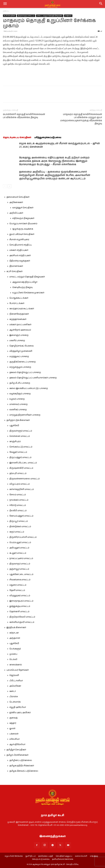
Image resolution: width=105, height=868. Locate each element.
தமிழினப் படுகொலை (21, 760)
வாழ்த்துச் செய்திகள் (23, 208)
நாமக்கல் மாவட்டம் (19, 500)
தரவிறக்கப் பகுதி (46, 856)
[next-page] (9, 186)
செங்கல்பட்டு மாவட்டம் (21, 447)
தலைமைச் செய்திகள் (18, 197)
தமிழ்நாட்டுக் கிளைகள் (18, 420)
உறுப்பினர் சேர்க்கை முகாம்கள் (28, 293)
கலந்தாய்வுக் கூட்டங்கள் (22, 309)
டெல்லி (13, 659)
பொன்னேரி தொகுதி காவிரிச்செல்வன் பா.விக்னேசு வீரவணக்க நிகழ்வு (24, 116)
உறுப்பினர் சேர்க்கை (14, 856)
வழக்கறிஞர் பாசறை (20, 394)
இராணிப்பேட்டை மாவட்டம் (23, 463)
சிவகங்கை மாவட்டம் (20, 580)
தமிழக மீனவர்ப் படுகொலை (24, 771)
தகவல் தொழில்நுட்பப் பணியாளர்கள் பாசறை (33, 378)
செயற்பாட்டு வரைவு (41, 859)
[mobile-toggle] (5, 4)
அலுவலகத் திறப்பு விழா (25, 282)
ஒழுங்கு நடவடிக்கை (23, 229)
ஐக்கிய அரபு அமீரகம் (20, 713)
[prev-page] (5, 186)
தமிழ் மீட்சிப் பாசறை (20, 383)
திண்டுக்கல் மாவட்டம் (20, 527)
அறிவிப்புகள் (16, 213)
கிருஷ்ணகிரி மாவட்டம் (21, 468)
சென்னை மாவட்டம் (20, 436)
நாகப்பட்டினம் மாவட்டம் (21, 558)
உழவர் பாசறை (17, 399)
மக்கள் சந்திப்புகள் (19, 250)
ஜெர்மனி (14, 675)
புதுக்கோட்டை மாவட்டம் (21, 574)
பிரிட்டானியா (16, 681)
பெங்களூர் (15, 649)
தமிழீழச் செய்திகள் (16, 750)
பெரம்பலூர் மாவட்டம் (20, 542)
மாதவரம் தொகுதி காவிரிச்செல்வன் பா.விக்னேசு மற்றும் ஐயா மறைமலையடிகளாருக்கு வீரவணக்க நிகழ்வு (81, 119)
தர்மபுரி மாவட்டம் (18, 473)
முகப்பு (6, 11)
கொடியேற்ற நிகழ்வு (22, 287)
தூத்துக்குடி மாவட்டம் (20, 606)
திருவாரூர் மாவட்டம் (20, 564)
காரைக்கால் (16, 665)
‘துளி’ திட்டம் (30, 856)
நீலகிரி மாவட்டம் (18, 511)
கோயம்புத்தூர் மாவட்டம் (21, 516)
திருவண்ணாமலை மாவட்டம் (25, 479)
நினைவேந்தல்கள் (19, 314)
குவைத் (13, 718)
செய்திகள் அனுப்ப (64, 856)
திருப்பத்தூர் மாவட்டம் (20, 457)
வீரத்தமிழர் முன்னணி (21, 351)
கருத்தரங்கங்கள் (18, 319)
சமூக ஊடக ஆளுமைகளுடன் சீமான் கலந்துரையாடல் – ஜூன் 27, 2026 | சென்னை (59, 145)
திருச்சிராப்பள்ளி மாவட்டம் (23, 537)
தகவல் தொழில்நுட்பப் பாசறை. (25, 372)
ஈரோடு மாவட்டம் (18, 505)
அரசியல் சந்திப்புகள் (20, 256)
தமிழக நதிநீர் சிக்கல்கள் (22, 766)
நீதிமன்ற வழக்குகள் (20, 261)
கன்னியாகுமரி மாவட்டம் (22, 622)
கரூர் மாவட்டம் (17, 532)
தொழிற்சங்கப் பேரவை (22, 346)
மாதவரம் (68, 16)
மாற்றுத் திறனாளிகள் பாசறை (25, 415)
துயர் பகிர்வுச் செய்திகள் (22, 234)
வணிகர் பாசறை (18, 410)
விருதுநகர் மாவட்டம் (20, 596)
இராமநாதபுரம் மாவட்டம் (21, 601)
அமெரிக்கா (15, 686)
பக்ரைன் (14, 734)
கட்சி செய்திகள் (10, 16)
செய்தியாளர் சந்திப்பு (20, 245)
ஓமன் (12, 728)
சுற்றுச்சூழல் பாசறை (20, 367)
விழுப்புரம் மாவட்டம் (20, 484)
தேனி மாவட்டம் (17, 590)
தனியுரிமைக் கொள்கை (63, 859)
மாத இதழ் (94, 856)
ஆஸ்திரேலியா (17, 744)
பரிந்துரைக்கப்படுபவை (48, 138)
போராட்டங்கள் (17, 303)
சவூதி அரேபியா (18, 707)
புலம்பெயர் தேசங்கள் (18, 670)
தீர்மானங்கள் (16, 266)
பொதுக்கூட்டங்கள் (19, 298)
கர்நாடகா (14, 633)
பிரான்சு (14, 697)
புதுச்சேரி (14, 426)
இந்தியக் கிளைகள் (16, 628)
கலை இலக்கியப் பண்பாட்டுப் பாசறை (29, 388)
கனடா (13, 691)
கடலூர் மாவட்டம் (18, 553)
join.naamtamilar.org (79, 825)
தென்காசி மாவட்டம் (19, 612)
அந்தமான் (15, 638)
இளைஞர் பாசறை (19, 335)
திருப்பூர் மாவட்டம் (19, 521)
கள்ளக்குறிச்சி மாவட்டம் (22, 489)
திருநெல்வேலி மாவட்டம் (22, 617)
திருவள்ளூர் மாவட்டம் (26, 16)
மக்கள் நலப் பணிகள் (20, 325)
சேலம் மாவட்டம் (18, 495)
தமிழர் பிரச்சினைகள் (17, 755)
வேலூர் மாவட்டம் (18, 452)
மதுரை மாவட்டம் (18, 585)
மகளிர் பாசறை (17, 341)
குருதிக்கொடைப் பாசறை (23, 362)
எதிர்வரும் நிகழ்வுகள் (23, 218)
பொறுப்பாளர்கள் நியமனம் (23, 224)
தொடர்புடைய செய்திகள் (17, 138)
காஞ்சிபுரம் (15, 442)
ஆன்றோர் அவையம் (20, 330)
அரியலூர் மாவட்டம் (19, 548)
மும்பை (13, 654)
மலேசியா (15, 739)
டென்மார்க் (15, 702)
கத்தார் (13, 723)
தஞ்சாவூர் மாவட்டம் (19, 569)
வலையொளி (81, 856)
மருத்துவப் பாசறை (19, 356)
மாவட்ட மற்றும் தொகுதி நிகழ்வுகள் (50, 16)
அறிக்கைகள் (16, 202)
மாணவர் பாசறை (19, 404)
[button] (101, 4)
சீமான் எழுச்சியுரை (19, 240)
